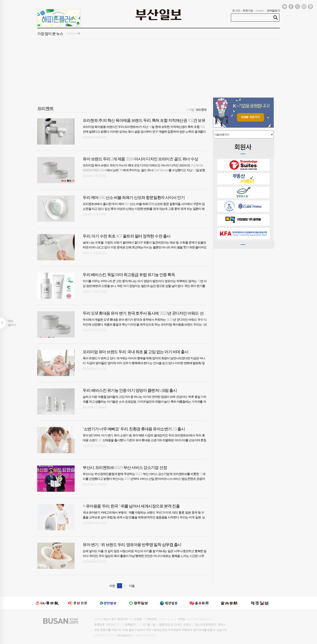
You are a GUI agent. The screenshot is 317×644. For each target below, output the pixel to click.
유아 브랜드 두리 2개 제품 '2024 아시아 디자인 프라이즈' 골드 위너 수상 (140, 159)
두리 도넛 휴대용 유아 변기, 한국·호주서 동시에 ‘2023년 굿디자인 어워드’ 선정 (145, 313)
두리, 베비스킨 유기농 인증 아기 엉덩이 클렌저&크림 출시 (130, 390)
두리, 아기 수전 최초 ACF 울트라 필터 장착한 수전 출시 (127, 236)
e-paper (260, 10)
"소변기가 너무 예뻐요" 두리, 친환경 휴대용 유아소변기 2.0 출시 (134, 429)
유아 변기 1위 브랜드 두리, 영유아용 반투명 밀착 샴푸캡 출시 (132, 545)
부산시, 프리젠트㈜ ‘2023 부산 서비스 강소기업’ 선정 (125, 467)
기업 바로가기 (243, 134)
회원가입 (248, 10)
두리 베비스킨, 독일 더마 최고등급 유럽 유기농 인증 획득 (129, 275)
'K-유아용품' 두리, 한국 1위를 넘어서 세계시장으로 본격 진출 (131, 506)
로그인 (236, 10)
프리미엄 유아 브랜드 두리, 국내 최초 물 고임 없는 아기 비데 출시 (135, 352)
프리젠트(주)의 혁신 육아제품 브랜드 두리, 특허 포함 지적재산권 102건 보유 (144, 120)
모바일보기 (273, 10)
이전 (112, 586)
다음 (132, 586)
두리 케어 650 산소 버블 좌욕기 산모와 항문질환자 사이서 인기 (134, 197)
